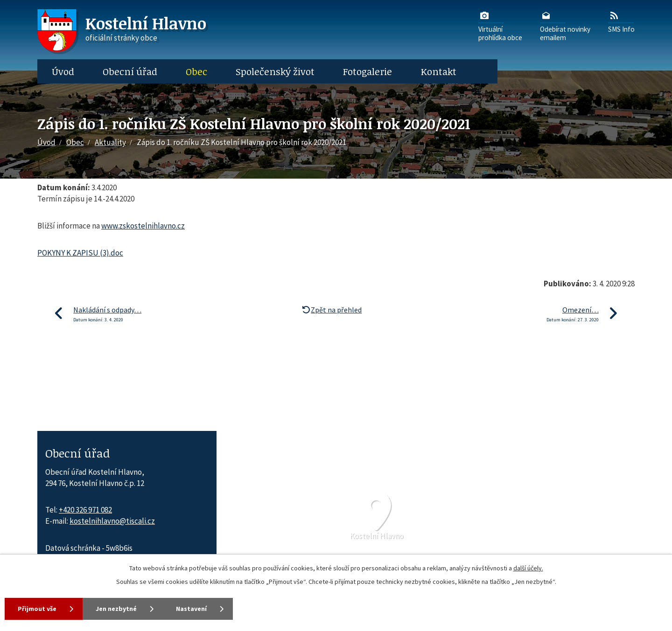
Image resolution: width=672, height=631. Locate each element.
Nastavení (191, 609)
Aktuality (110, 142)
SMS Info (621, 21)
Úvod (63, 71)
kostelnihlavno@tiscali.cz (112, 521)
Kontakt (439, 71)
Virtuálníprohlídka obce (500, 26)
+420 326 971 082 (85, 510)
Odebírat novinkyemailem (565, 26)
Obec (196, 71)
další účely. (528, 568)
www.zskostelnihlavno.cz (143, 226)
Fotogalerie (367, 71)
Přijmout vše (37, 609)
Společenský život (275, 71)
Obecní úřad (130, 71)
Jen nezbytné (116, 609)
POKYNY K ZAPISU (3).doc (80, 253)
